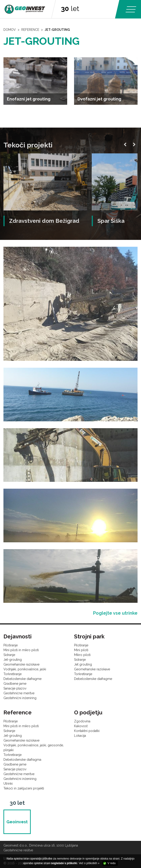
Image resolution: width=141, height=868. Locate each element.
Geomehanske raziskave (21, 664)
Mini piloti (81, 650)
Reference (30, 30)
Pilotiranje (11, 645)
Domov (10, 30)
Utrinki (8, 784)
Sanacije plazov (15, 688)
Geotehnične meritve (19, 693)
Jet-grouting (57, 30)
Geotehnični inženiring (20, 698)
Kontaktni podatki (87, 731)
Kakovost (81, 726)
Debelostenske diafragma (22, 760)
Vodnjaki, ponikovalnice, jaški (25, 669)
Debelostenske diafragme (22, 679)
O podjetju (88, 712)
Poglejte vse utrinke (115, 613)
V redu (112, 863)
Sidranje (9, 655)
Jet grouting (83, 664)
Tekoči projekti (28, 145)
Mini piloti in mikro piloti (21, 650)
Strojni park (89, 636)
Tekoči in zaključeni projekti (24, 788)
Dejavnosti (18, 636)
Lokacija (80, 736)
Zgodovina (82, 721)
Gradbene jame (15, 684)
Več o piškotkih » (89, 863)
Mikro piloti (82, 655)
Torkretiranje (12, 674)
